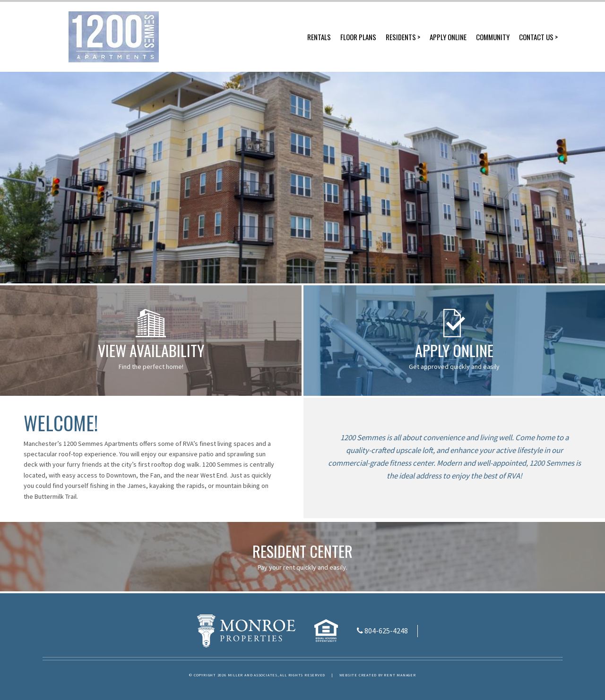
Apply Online (448, 37)
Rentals (319, 37)
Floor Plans (358, 37)
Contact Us (536, 37)
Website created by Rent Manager (378, 675)
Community (493, 37)
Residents (401, 37)
